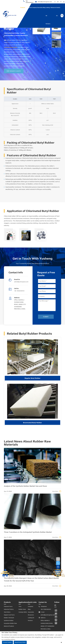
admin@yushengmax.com (44, 2)
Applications (29, 7)
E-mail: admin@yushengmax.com (46, 613)
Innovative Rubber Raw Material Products (10, 625)
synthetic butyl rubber (11, 47)
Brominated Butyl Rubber (32, 424)
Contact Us (58, 12)
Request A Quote (14, 71)
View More (57, 491)
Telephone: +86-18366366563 (45, 608)
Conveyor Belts (23, 612)
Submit (46, 317)
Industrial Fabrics (9, 609)
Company (35, 7)
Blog (44, 7)
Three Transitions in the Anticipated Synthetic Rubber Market (28, 532)
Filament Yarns (8, 606)
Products (23, 7)
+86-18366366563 (28, 2)
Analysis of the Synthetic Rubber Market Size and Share (25, 486)
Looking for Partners (48, 16)
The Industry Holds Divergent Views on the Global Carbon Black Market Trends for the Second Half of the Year (31, 579)
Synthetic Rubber (9, 620)
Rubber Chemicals (9, 618)
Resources (53, 7)
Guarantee (40, 7)
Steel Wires (7, 612)
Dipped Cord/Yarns (9, 615)
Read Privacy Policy (20, 642)
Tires (20, 606)
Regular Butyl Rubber (32, 380)
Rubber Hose (22, 609)
